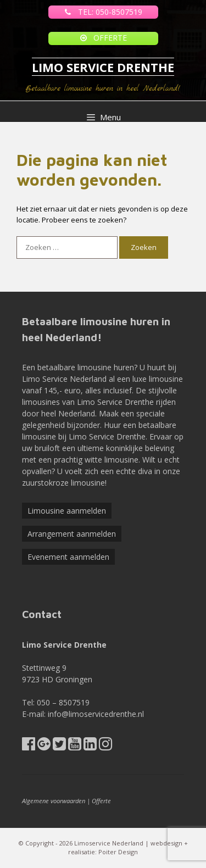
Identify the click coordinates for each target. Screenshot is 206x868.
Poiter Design (118, 852)
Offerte (101, 801)
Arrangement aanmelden (72, 534)
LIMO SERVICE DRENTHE (103, 67)
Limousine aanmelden (67, 511)
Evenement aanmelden (68, 557)
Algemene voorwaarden (54, 801)
